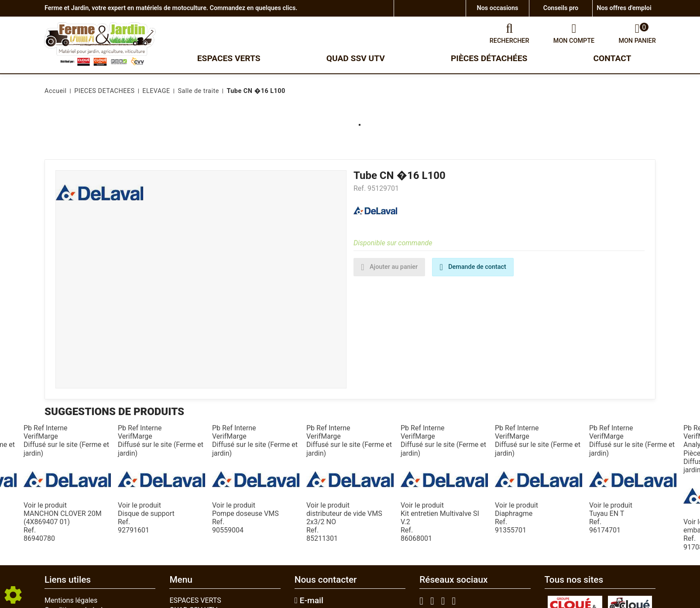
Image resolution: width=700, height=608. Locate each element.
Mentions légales (71, 600)
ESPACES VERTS (195, 600)
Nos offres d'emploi (624, 8)
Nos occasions (498, 8)
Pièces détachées (489, 58)
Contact (612, 58)
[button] (254, 91)
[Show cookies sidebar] (13, 595)
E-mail (309, 601)
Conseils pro (561, 8)
